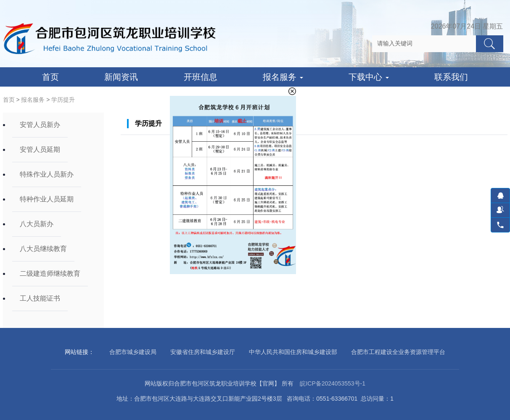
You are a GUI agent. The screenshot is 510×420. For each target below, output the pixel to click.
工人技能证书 (40, 298)
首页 (50, 77)
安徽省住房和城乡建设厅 (203, 352)
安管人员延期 (40, 149)
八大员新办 (37, 224)
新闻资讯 (121, 77)
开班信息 (201, 77)
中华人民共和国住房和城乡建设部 (293, 352)
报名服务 (283, 77)
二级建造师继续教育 (50, 273)
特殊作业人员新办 (47, 174)
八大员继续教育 (43, 249)
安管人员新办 (40, 125)
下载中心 (369, 77)
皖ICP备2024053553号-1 (333, 383)
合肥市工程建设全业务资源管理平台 (398, 352)
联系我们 (451, 77)
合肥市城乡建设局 (133, 352)
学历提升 (63, 100)
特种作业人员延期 (47, 199)
